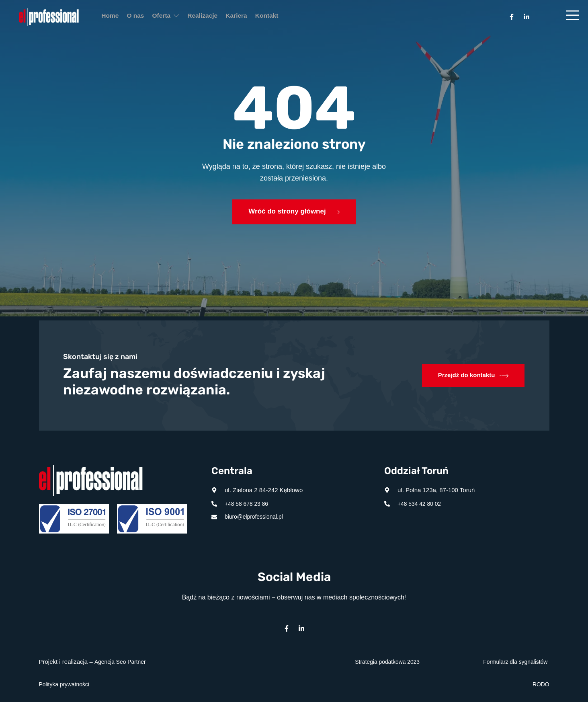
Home (114, 17)
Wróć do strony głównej (294, 211)
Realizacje (228, 17)
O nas (147, 17)
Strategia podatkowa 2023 (385, 662)
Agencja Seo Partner (122, 662)
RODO (540, 684)
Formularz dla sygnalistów (513, 662)
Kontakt (307, 17)
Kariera (269, 17)
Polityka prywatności (66, 684)
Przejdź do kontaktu (471, 376)
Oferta (184, 17)
